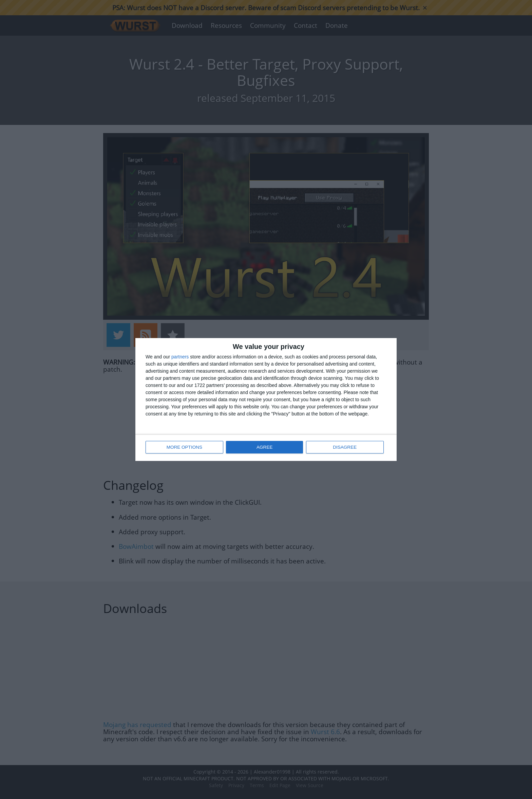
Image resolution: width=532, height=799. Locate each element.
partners (180, 357)
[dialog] (266, 400)
